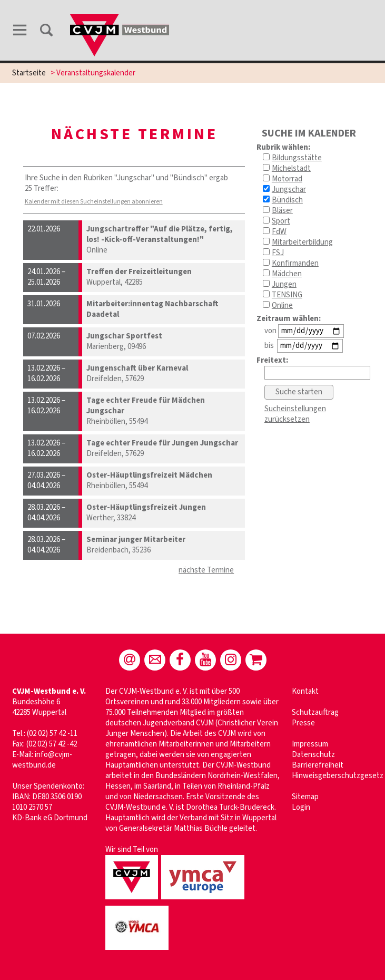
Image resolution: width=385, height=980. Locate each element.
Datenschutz (313, 755)
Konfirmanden (295, 263)
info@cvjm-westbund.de (42, 760)
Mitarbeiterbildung (302, 242)
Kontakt (305, 691)
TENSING (287, 295)
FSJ (278, 253)
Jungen (284, 284)
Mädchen (287, 274)
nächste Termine (206, 570)
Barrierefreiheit (318, 765)
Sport (281, 221)
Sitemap (305, 797)
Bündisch (287, 200)
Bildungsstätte (297, 158)
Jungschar (289, 190)
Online (282, 305)
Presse (303, 723)
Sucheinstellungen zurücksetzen (295, 414)
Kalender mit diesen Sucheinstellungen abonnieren (94, 202)
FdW (279, 232)
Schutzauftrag (315, 712)
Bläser (282, 211)
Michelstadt (291, 168)
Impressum (310, 744)
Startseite (29, 73)
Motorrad (287, 179)
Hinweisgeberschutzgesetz (338, 776)
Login (301, 807)
